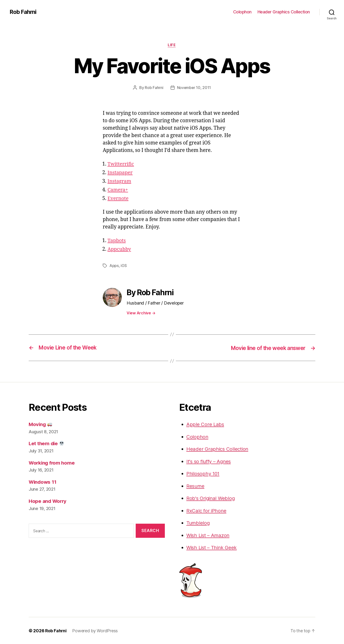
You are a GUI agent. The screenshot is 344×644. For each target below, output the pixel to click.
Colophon (242, 12)
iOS (124, 266)
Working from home (52, 463)
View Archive (141, 313)
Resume (196, 486)
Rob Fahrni (23, 12)
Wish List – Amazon (209, 535)
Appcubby (120, 249)
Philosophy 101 (204, 474)
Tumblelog (198, 523)
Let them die (47, 443)
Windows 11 (43, 482)
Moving (41, 424)
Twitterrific (121, 164)
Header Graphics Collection (284, 12)
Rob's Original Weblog (211, 498)
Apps (114, 266)
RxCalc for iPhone (207, 510)
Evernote (118, 199)
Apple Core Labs (205, 424)
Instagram (120, 181)
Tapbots (117, 241)
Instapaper (121, 173)
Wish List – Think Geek (213, 547)
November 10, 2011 (194, 88)
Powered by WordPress (95, 630)
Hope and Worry (48, 501)
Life (172, 45)
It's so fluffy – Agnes (210, 461)
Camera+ (118, 190)
